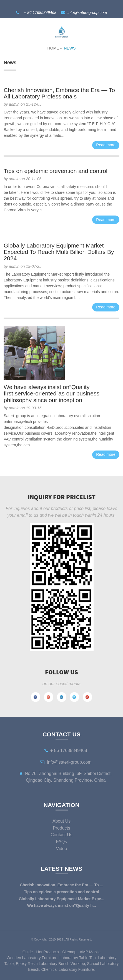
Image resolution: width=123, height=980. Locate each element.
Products (61, 828)
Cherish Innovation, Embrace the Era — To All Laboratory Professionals (59, 93)
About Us (61, 821)
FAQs (62, 842)
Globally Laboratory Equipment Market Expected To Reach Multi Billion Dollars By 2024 (59, 252)
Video (61, 849)
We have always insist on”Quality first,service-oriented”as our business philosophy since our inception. (52, 393)
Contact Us (61, 835)
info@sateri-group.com (87, 13)
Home (53, 48)
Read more (106, 145)
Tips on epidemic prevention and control (56, 171)
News (70, 48)
